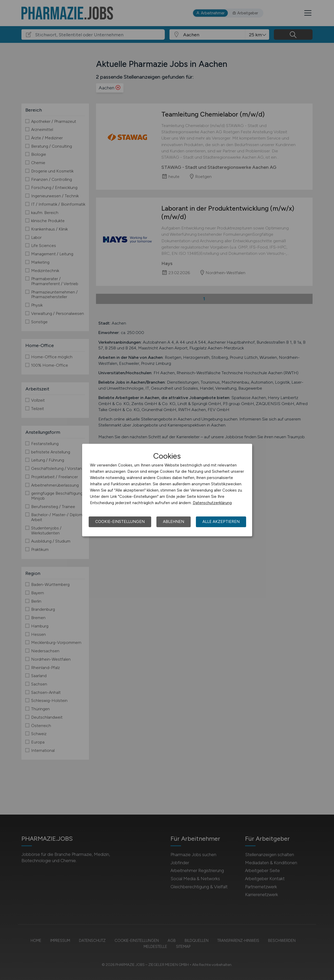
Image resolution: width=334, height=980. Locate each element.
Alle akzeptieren (221, 522)
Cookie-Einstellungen (120, 522)
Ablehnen (174, 522)
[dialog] (167, 490)
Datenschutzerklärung (212, 503)
